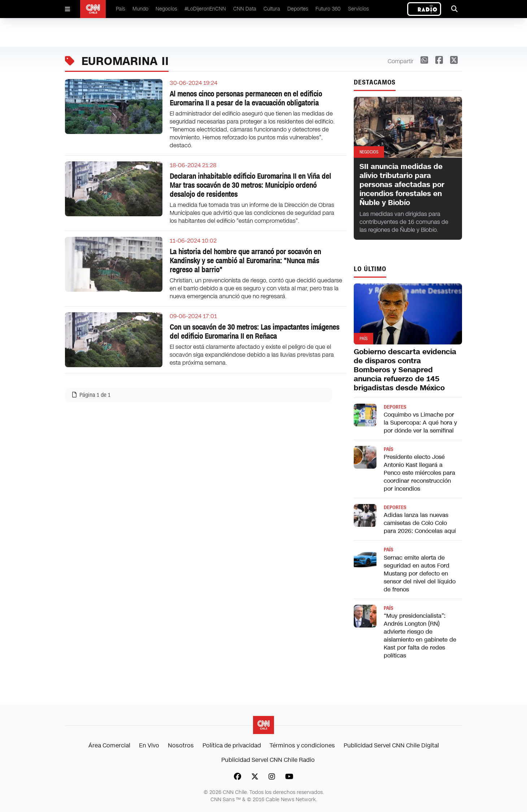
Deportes (298, 9)
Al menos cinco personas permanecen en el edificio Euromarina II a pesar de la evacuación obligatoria (246, 98)
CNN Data (245, 9)
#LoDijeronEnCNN (205, 9)
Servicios (358, 9)
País (121, 9)
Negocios (166, 9)
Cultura (272, 9)
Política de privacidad (232, 745)
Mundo (140, 9)
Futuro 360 (328, 9)
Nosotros (181, 745)
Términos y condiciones (302, 745)
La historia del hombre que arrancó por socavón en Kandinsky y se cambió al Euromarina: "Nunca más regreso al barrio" (245, 261)
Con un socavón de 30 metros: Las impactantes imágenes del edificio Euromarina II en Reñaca (254, 332)
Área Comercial (109, 745)
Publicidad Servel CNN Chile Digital (391, 745)
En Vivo (149, 745)
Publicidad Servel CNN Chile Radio (268, 760)
